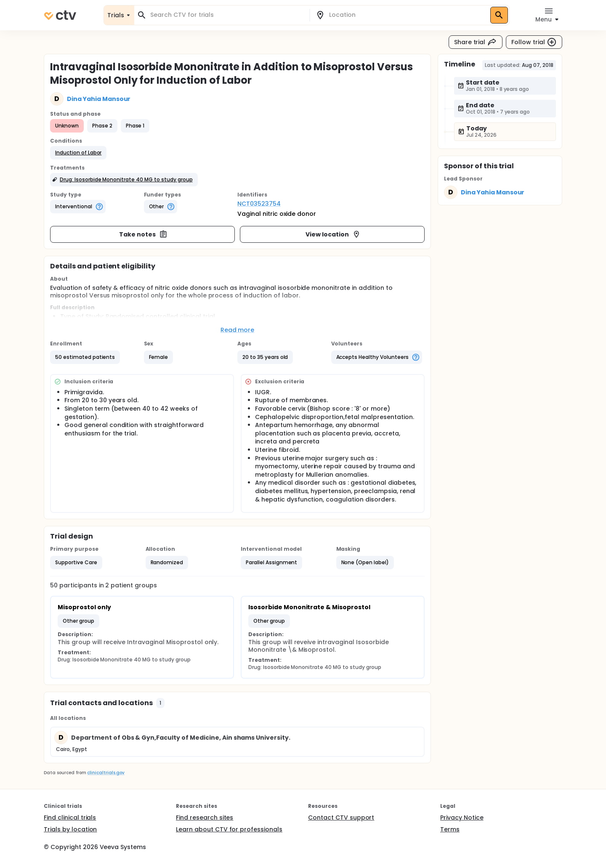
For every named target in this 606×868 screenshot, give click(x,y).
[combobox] (227, 15)
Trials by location (70, 829)
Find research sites (205, 818)
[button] (78, 153)
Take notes (143, 234)
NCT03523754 (259, 204)
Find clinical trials (70, 818)
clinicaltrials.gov (106, 773)
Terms (450, 829)
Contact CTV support (341, 818)
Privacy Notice (462, 818)
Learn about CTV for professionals (229, 829)
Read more (238, 330)
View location (333, 234)
